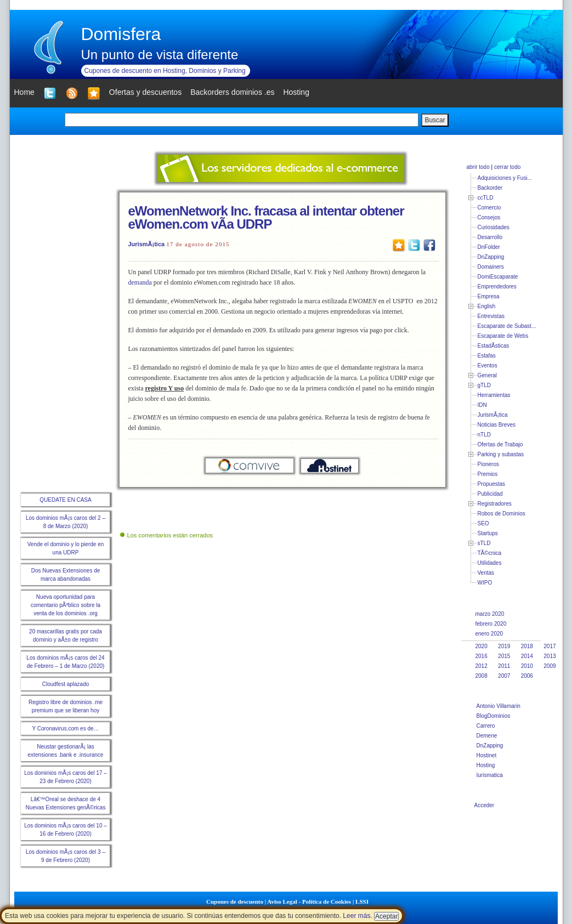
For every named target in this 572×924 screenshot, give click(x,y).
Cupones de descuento (235, 902)
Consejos (489, 217)
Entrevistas (491, 316)
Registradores (495, 504)
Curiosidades (494, 227)
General (488, 375)
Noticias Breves (497, 425)
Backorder (490, 188)
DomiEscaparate (498, 277)
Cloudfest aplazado (66, 684)
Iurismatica (490, 775)
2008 (482, 676)
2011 (504, 666)
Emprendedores (497, 287)
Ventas (486, 573)
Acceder (485, 805)
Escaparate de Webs (503, 336)
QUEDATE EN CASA (65, 500)
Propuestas (492, 484)
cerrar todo (507, 167)
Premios (488, 474)
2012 (482, 666)
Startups (488, 533)
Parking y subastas (501, 454)
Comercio (489, 208)
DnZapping (491, 257)
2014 (527, 656)
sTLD (484, 543)
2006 (527, 676)
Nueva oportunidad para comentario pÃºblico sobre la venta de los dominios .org (66, 605)
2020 (482, 646)
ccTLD (486, 198)
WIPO (485, 583)
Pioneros (488, 464)
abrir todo (478, 167)
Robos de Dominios (502, 514)
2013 (550, 656)
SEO (483, 523)
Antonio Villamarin (499, 706)
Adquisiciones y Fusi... (505, 178)
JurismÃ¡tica (147, 244)
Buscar (435, 120)
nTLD (484, 435)
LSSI (362, 902)
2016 (482, 656)
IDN (482, 405)
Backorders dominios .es (232, 92)
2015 (504, 656)
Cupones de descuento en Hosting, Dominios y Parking (165, 71)
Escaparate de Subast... (507, 326)
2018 (527, 646)
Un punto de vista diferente (160, 55)
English (487, 306)
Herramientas (494, 395)
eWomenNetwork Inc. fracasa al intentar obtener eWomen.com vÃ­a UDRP (266, 217)
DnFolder (489, 247)
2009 (550, 666)
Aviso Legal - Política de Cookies (309, 902)
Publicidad (490, 494)
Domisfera (121, 34)
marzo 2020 (490, 614)
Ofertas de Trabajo (500, 444)
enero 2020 (489, 634)
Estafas (487, 356)
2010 (527, 666)
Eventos (488, 365)
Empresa (489, 296)
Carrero (486, 726)
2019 (504, 646)
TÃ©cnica (490, 553)
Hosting (486, 765)
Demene (487, 736)
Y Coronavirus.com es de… (65, 729)
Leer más (356, 916)
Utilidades (490, 563)
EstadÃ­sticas (494, 346)
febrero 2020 (491, 624)
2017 (550, 646)
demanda (140, 282)
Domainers (491, 267)
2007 (504, 676)
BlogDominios (494, 716)
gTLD (484, 385)
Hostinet (487, 755)
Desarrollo (490, 237)
